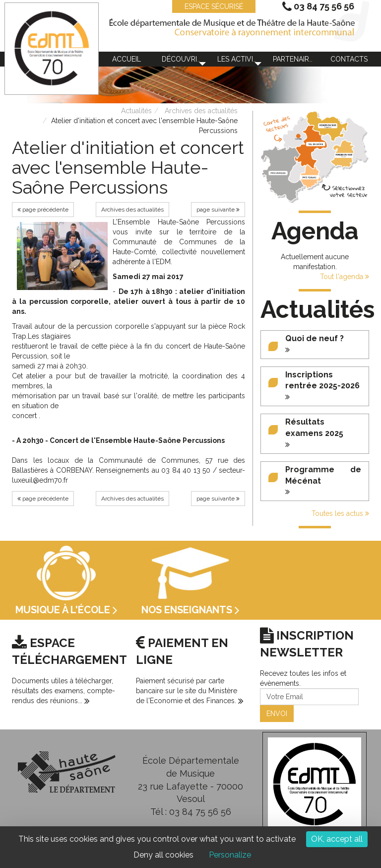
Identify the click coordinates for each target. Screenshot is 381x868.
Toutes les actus (340, 513)
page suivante (218, 210)
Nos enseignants (190, 610)
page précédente (43, 210)
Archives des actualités (201, 111)
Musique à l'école (66, 610)
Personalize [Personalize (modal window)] (230, 855)
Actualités (136, 111)
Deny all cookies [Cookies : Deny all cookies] (163, 855)
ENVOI (277, 714)
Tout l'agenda (345, 277)
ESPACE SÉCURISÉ (209, 6)
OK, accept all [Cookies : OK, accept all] (337, 839)
